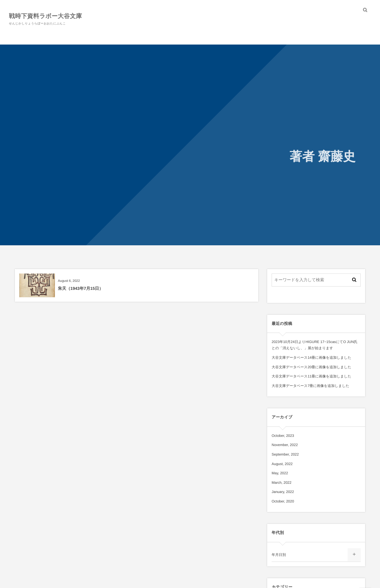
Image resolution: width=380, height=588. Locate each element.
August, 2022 (282, 464)
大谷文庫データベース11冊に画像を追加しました (311, 376)
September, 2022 (285, 454)
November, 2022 (285, 445)
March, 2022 (282, 483)
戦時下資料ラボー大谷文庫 (45, 16)
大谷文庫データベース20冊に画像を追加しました (311, 367)
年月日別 (279, 555)
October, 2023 (283, 436)
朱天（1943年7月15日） (81, 288)
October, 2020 (283, 501)
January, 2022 (283, 492)
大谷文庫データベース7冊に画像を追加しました (311, 386)
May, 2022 (280, 473)
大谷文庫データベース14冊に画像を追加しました (311, 358)
